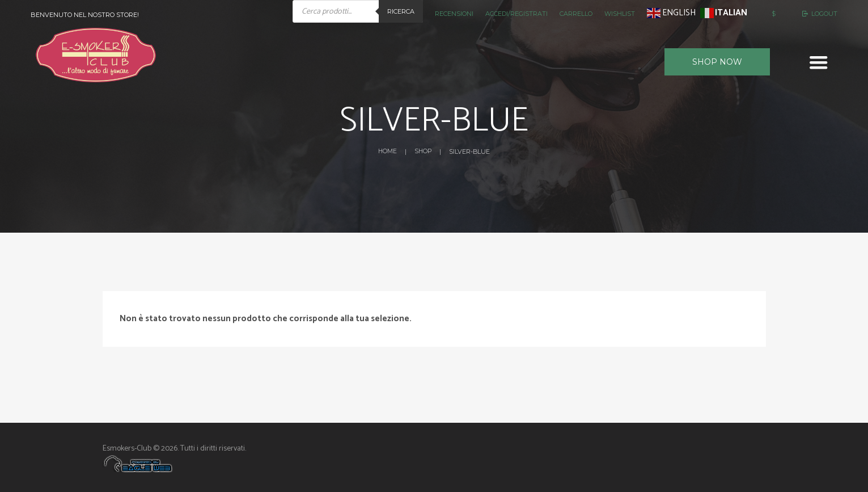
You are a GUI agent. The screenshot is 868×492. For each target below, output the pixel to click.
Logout (824, 14)
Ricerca (401, 11)
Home (387, 152)
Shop (423, 152)
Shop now (717, 62)
